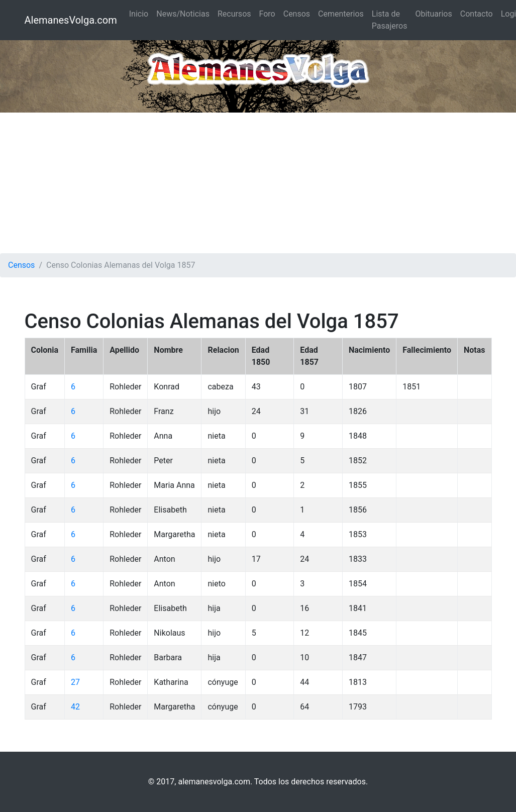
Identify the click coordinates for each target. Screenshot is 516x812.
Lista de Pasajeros (390, 20)
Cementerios (341, 14)
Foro (267, 14)
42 (75, 707)
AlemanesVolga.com (71, 20)
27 (75, 682)
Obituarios (433, 14)
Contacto (477, 14)
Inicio (139, 14)
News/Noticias (183, 14)
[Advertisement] (258, 183)
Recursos (234, 14)
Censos (297, 14)
